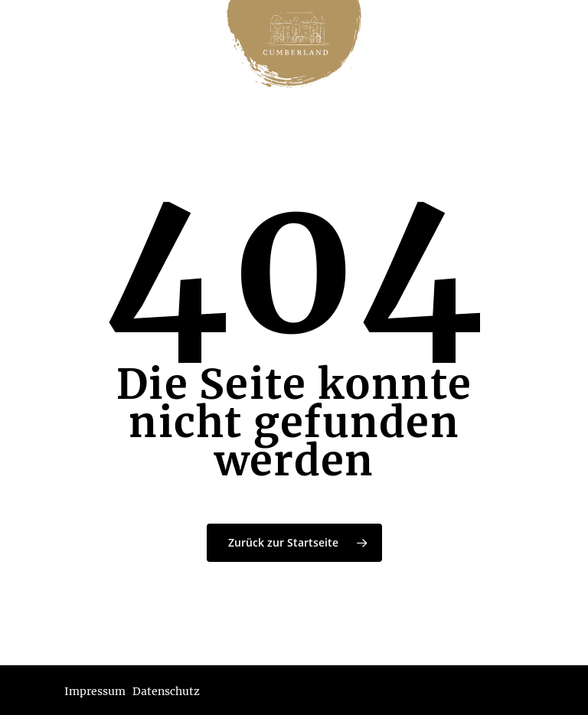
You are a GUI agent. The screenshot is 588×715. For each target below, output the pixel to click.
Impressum (95, 691)
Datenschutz (166, 691)
